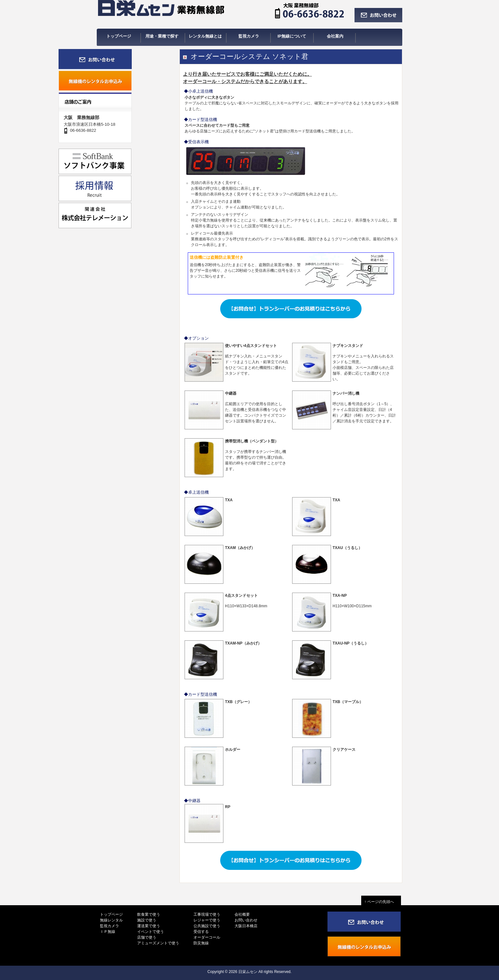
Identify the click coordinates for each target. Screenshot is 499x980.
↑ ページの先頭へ (381, 902)
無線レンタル (111, 920)
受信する (201, 932)
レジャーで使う (207, 920)
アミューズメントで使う (158, 943)
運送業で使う (149, 926)
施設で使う (147, 920)
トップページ (111, 914)
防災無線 (201, 943)
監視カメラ (109, 926)
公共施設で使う (207, 926)
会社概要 (242, 914)
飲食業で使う (149, 914)
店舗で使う (147, 937)
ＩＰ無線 (108, 932)
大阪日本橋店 (246, 926)
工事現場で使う (207, 914)
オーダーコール (207, 937)
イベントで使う (151, 932)
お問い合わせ (246, 920)
